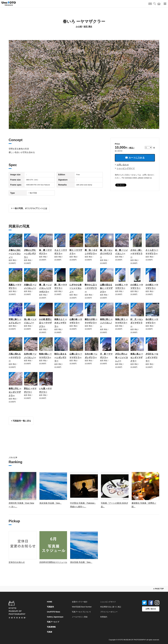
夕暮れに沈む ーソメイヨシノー (15, 254)
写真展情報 (51, 627)
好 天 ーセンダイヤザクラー (137, 323)
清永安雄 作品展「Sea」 (51, 503)
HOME (50, 602)
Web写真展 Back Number (82, 607)
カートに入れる (135, 158)
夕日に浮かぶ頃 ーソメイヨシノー (121, 357)
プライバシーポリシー (109, 612)
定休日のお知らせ (17, 562)
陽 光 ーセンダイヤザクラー (106, 254)
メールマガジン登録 (80, 617)
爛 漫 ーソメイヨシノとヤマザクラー (45, 288)
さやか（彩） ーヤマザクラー (136, 254)
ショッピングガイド (126, 168)
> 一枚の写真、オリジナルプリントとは (29, 208)
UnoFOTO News (54, 612)
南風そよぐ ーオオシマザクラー (61, 323)
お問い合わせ (123, 165)
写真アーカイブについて (81, 612)
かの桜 (79, 27)
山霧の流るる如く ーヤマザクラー (106, 288)
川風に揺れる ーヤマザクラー (15, 357)
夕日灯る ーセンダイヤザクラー (152, 357)
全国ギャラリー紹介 (80, 602)
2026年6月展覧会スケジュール (53, 562)
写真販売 (50, 607)
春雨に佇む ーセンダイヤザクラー (15, 392)
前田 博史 (88, 27)
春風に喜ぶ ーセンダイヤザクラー (137, 357)
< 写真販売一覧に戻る (21, 421)
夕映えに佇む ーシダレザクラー (30, 254)
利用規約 (104, 617)
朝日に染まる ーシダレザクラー (60, 357)
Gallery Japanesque (55, 617)
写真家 (50, 632)
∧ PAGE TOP (158, 589)
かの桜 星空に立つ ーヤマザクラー (45, 323)
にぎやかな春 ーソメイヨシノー (75, 288)
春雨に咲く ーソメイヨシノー (106, 323)
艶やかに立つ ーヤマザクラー (91, 288)
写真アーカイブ (53, 622)
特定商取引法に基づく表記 (111, 607)
